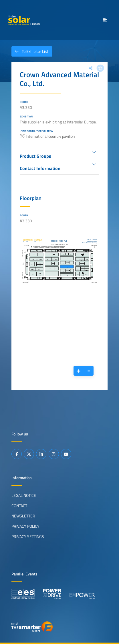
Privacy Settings (28, 537)
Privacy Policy (25, 526)
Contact (19, 506)
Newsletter (23, 516)
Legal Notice (24, 495)
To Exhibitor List (30, 51)
